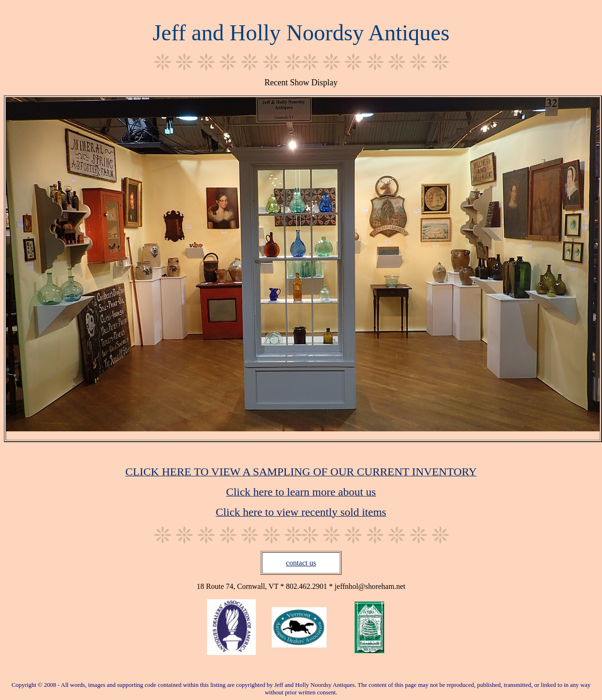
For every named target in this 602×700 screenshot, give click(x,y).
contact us (301, 563)
